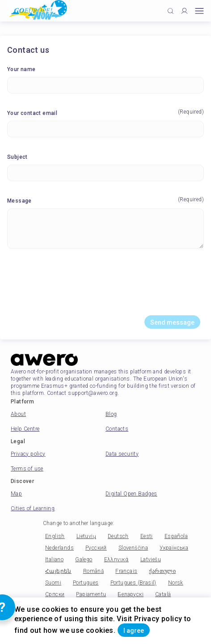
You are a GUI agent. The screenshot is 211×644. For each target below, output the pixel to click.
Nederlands (59, 548)
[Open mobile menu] (199, 11)
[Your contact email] (105, 129)
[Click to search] (171, 11)
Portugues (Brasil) (133, 583)
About (18, 414)
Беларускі (131, 594)
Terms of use (27, 469)
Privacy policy (28, 454)
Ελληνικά (116, 559)
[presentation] (105, 285)
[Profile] (184, 11)
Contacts (117, 429)
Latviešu (151, 559)
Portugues (86, 583)
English (55, 536)
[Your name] (105, 85)
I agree (134, 631)
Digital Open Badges (131, 494)
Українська (174, 548)
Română (93, 571)
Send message (172, 322)
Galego (84, 559)
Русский (96, 548)
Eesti (147, 536)
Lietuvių (86, 536)
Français (126, 571)
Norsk (176, 583)
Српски (55, 594)
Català (163, 594)
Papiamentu (91, 594)
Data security (122, 454)
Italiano (54, 559)
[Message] (105, 229)
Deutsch (118, 536)
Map (16, 494)
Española (176, 536)
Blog (111, 414)
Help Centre (25, 429)
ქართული (162, 571)
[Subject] (105, 173)
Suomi (53, 583)
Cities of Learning (33, 508)
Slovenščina (133, 548)
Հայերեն (58, 571)
